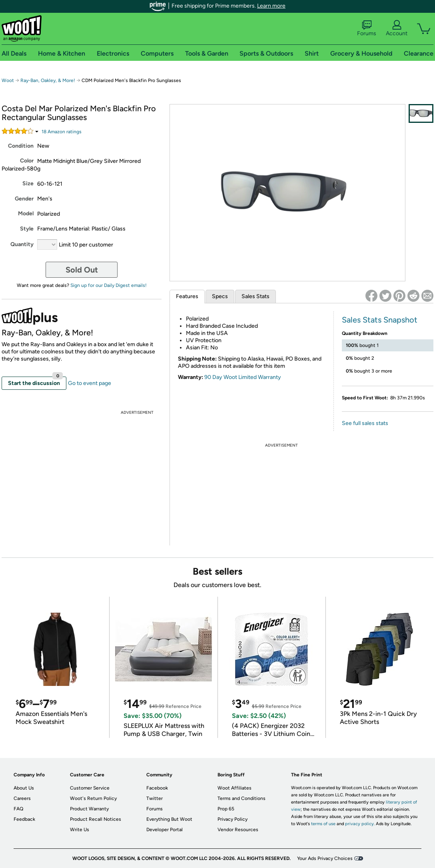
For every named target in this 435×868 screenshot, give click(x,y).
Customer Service (90, 788)
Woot (8, 80)
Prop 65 (226, 809)
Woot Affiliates (234, 788)
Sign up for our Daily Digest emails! (109, 285)
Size (28, 183)
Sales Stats (255, 296)
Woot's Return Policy (93, 798)
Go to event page (90, 383)
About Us (24, 788)
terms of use (323, 824)
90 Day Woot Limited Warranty (243, 377)
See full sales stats (365, 423)
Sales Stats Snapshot (380, 320)
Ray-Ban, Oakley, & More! (48, 80)
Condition (21, 146)
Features (187, 296)
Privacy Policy (232, 819)
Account (397, 28)
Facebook (157, 788)
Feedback (24, 819)
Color (27, 161)
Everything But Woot (169, 819)
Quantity (22, 244)
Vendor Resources (238, 830)
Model (26, 213)
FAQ (18, 809)
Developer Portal (165, 830)
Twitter (155, 798)
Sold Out (82, 270)
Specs (220, 296)
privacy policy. (360, 824)
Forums (367, 28)
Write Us (80, 830)
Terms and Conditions (241, 798)
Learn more (271, 6)
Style (27, 229)
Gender (24, 199)
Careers (22, 798)
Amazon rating (62, 132)
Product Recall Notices (96, 819)
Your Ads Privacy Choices (325, 858)
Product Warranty (89, 809)
